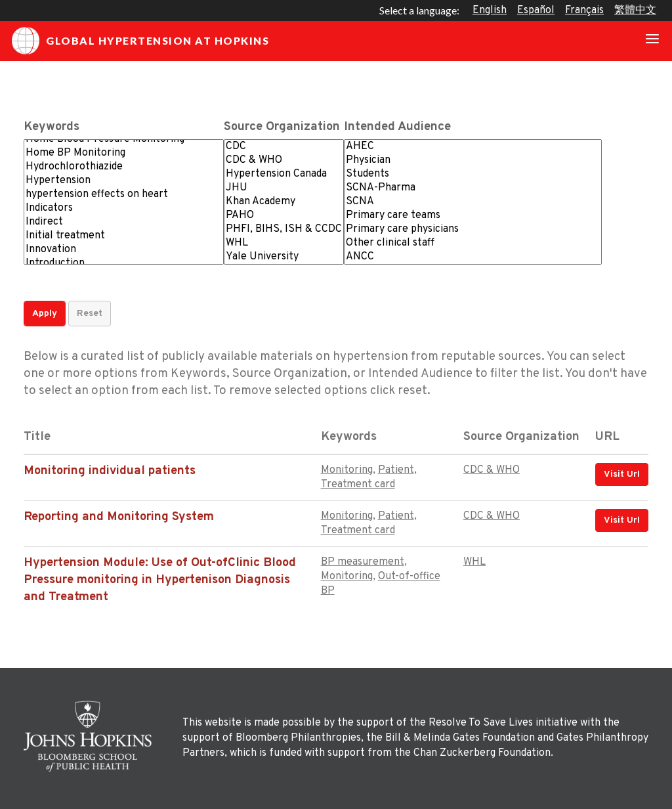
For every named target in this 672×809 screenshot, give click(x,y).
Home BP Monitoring (124, 153)
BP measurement (363, 562)
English (490, 11)
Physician (473, 161)
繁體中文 (635, 11)
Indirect (124, 222)
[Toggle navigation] (652, 41)
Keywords (52, 127)
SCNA (473, 202)
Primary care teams (473, 216)
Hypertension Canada (284, 174)
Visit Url (622, 474)
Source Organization (282, 127)
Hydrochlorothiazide (124, 167)
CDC (284, 147)
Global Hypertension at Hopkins (140, 41)
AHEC (473, 147)
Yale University (284, 257)
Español (536, 11)
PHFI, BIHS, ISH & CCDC (284, 230)
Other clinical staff (473, 243)
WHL (284, 243)
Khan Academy (284, 202)
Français (584, 11)
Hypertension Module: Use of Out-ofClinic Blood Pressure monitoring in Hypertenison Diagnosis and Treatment (160, 580)
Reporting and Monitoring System (119, 517)
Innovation (124, 250)
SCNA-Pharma (473, 188)
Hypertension (124, 181)
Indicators (124, 208)
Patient (396, 470)
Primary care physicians (473, 230)
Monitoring (347, 470)
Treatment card (358, 485)
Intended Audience (397, 127)
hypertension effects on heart (124, 195)
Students (473, 174)
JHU (284, 188)
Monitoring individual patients (110, 471)
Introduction (124, 264)
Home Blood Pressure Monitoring (124, 140)
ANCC (473, 257)
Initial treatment (124, 236)
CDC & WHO (284, 161)
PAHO (284, 216)
